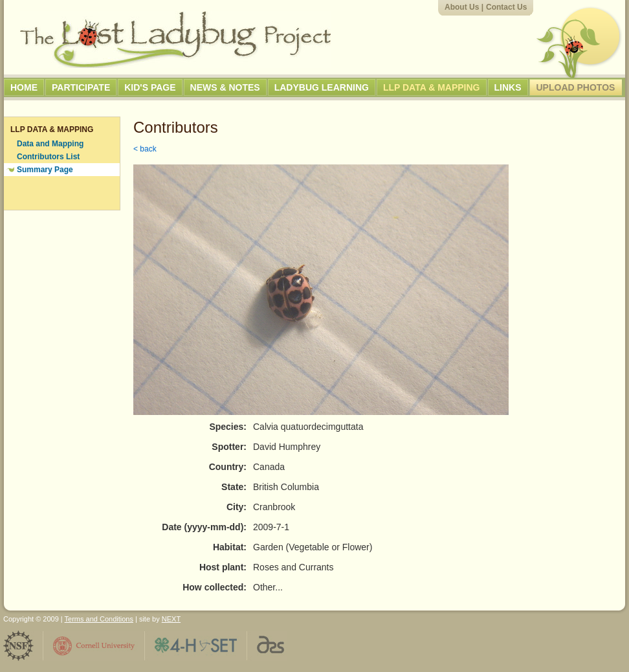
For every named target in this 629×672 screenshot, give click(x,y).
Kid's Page (150, 87)
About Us (462, 7)
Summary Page (45, 170)
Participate (81, 87)
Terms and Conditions (99, 619)
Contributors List (48, 157)
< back (145, 149)
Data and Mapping (50, 144)
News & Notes (225, 87)
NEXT (171, 619)
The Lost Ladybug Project (175, 39)
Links (508, 87)
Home (24, 87)
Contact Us (506, 7)
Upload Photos (576, 87)
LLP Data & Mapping (432, 87)
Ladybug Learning (322, 87)
